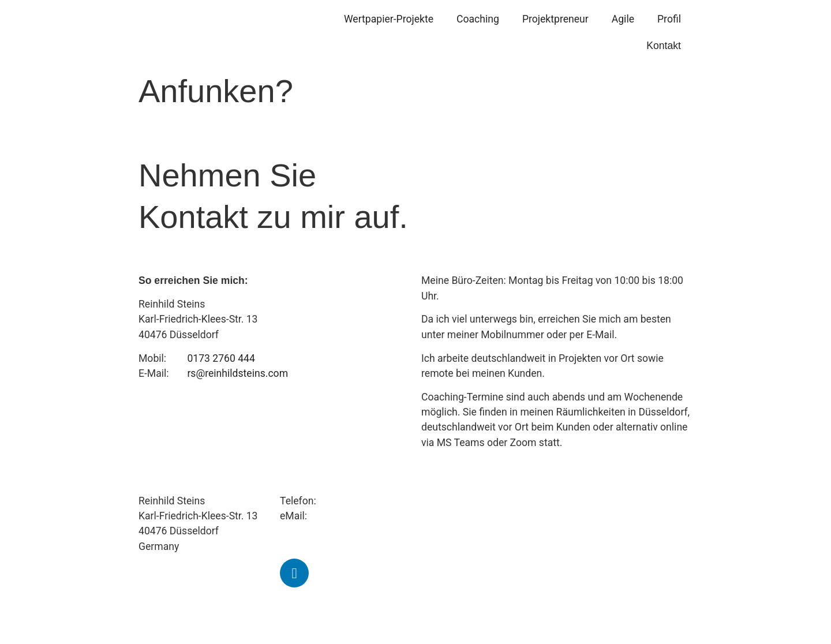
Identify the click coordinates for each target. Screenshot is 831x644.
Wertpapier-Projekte (389, 19)
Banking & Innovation (469, 531)
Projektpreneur (555, 19)
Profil (669, 19)
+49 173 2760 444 (360, 501)
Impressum (447, 604)
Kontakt (664, 46)
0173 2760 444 (221, 358)
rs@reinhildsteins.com (237, 373)
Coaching (478, 19)
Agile (623, 19)
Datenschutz (450, 619)
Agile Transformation (469, 516)
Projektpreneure (457, 501)
